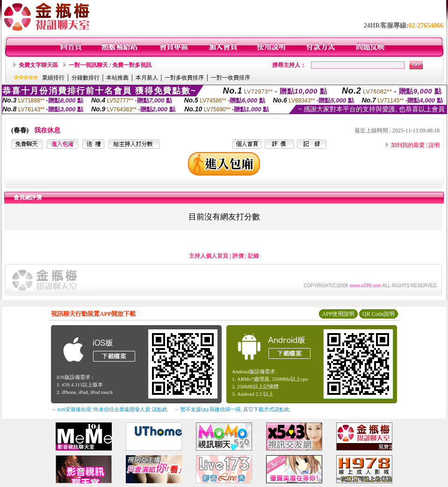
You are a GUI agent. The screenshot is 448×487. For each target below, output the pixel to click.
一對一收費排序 (231, 78)
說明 (434, 145)
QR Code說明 (379, 314)
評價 (238, 256)
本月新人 (147, 78)
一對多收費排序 (184, 78)
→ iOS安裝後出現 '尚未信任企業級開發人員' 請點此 (109, 409)
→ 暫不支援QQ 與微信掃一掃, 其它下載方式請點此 (232, 409)
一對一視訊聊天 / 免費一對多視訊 (110, 65)
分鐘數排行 (86, 78)
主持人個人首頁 (209, 256)
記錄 (253, 256)
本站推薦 (117, 78)
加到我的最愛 (408, 145)
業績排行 (53, 78)
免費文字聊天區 (38, 65)
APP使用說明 (338, 314)
